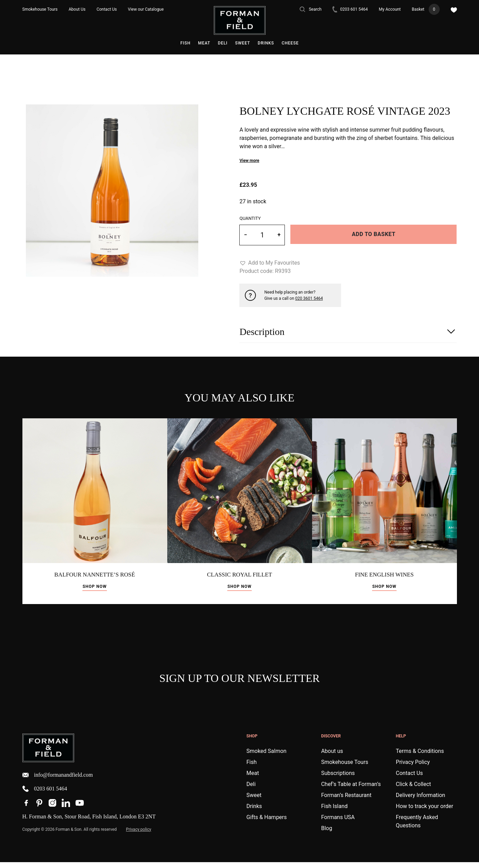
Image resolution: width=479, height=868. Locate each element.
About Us (77, 9)
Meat (204, 43)
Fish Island (334, 812)
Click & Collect (413, 790)
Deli (223, 43)
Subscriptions (338, 779)
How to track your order (425, 812)
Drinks (266, 43)
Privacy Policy (413, 768)
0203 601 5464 (350, 9)
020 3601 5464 (309, 298)
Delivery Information (421, 801)
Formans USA (338, 823)
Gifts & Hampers (267, 823)
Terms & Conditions (420, 757)
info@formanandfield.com (58, 780)
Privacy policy (138, 835)
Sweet (243, 43)
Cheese (290, 43)
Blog (327, 834)
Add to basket (373, 234)
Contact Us (107, 9)
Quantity (250, 218)
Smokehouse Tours (40, 9)
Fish (185, 43)
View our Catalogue (146, 9)
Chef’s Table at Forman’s (351, 790)
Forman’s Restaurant (346, 801)
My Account (390, 9)
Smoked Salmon (267, 757)
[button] (270, 263)
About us (332, 757)
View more (249, 161)
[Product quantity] (262, 235)
